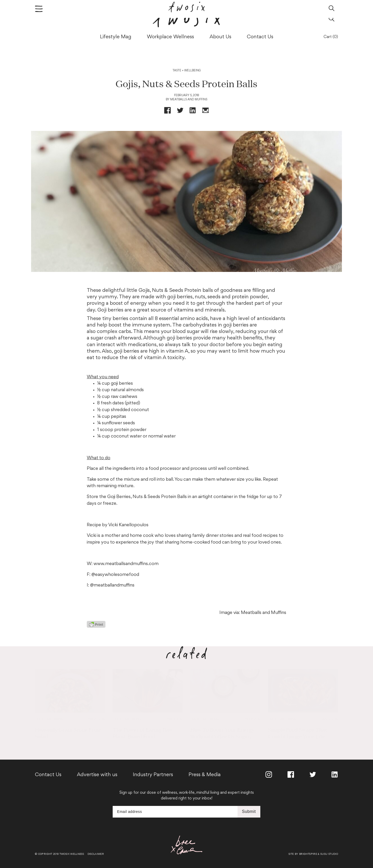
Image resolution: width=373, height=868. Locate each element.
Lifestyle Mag (116, 37)
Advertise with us (97, 775)
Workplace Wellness (170, 37)
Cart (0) (331, 37)
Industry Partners (153, 775)
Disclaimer (96, 854)
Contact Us (260, 37)
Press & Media (205, 775)
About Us (220, 37)
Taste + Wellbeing (187, 72)
